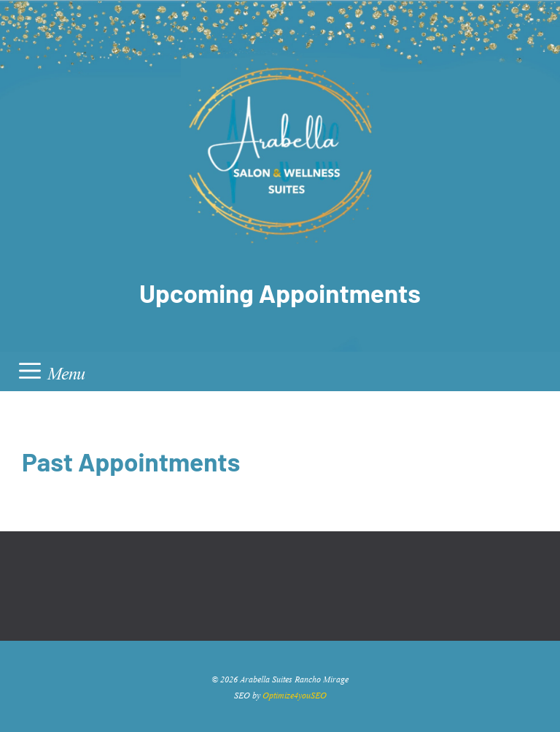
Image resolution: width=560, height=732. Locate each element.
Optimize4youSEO (295, 694)
